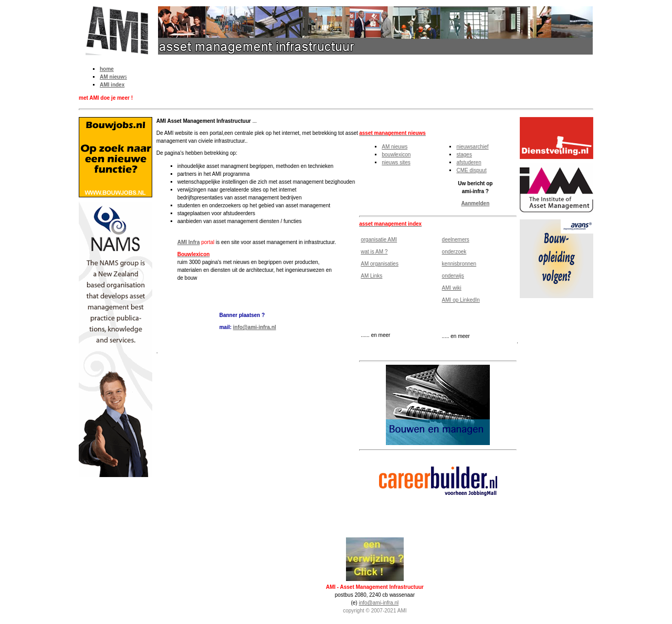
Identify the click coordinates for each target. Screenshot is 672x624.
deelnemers (456, 240)
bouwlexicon (396, 155)
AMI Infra (189, 242)
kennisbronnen (459, 264)
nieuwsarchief (472, 147)
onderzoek (454, 252)
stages (464, 155)
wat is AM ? (374, 252)
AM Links (371, 276)
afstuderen (469, 162)
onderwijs (453, 276)
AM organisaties (380, 264)
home (107, 69)
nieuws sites (396, 162)
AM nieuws (395, 147)
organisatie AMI (379, 240)
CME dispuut (471, 170)
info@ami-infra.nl (255, 327)
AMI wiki (452, 288)
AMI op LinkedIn (461, 300)
